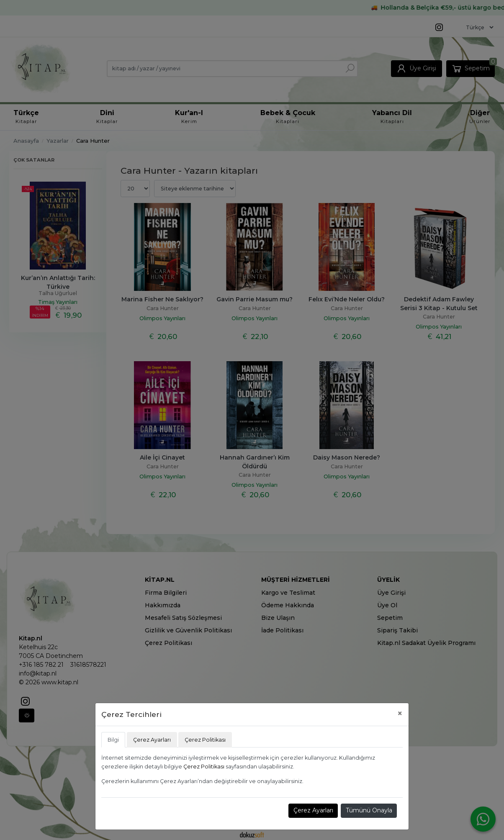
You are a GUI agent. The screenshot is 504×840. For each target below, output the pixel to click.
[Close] (400, 713)
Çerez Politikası (204, 767)
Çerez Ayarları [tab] (152, 740)
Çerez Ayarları (313, 810)
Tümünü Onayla (369, 810)
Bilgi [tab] (113, 740)
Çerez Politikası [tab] (205, 740)
